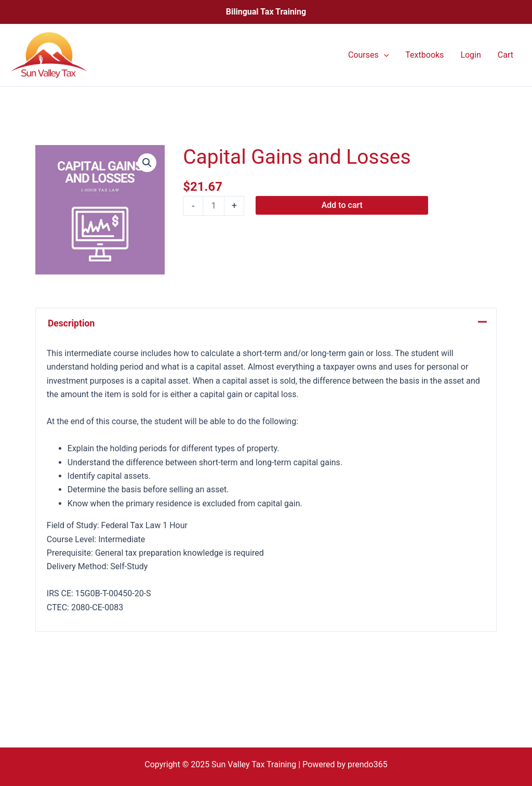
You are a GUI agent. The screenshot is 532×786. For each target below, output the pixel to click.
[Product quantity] (214, 206)
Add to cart (342, 205)
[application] (384, 55)
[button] (147, 163)
